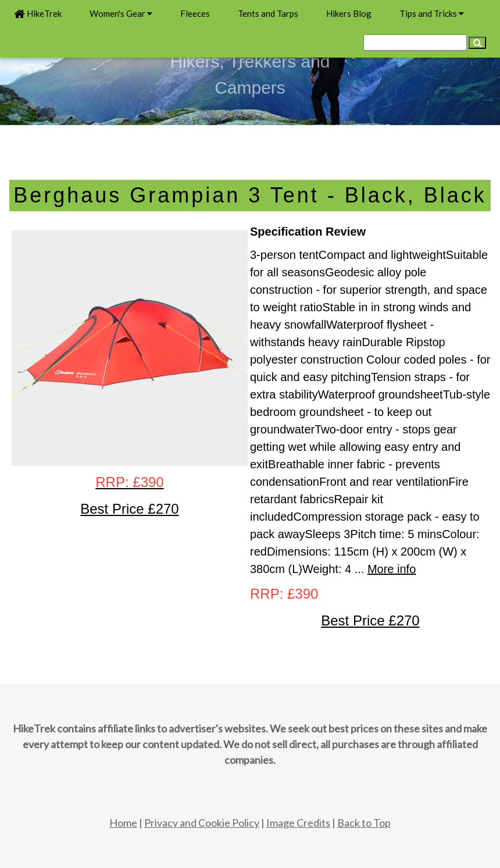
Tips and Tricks (432, 13)
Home (123, 823)
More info (392, 569)
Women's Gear (121, 13)
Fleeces (195, 13)
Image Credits (298, 823)
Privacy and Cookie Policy (202, 823)
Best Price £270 (370, 620)
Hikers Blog (349, 13)
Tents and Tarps (268, 13)
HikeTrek (38, 13)
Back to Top (364, 823)
